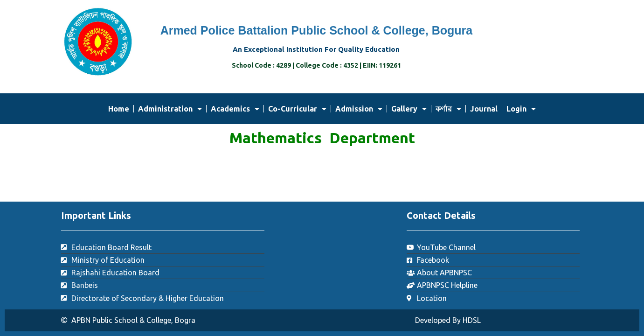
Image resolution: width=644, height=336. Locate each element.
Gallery (409, 109)
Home (119, 109)
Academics (235, 109)
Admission (359, 109)
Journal (484, 109)
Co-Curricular (297, 109)
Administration (170, 109)
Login (521, 109)
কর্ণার (448, 109)
